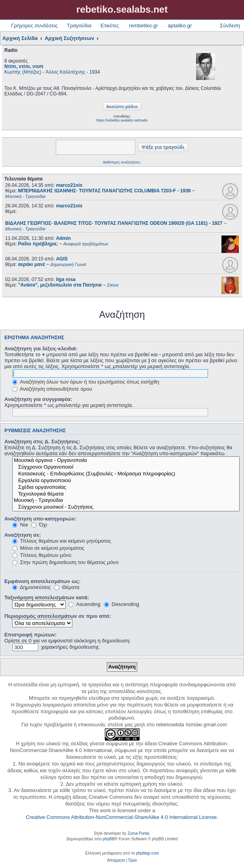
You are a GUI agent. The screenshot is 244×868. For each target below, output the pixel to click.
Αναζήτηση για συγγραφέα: (38, 399)
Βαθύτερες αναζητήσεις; (122, 162)
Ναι (20, 525)
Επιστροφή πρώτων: (30, 635)
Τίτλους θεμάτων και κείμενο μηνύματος (62, 541)
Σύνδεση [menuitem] (230, 26)
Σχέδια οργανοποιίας (126, 487)
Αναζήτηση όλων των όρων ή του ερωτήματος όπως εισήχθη (86, 382)
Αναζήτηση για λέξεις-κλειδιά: (41, 349)
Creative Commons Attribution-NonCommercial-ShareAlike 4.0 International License (121, 817)
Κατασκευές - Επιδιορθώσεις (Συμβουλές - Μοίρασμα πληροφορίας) (126, 474)
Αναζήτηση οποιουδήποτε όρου (52, 389)
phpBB (109, 839)
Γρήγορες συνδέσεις (34, 26)
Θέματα (67, 587)
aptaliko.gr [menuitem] (180, 26)
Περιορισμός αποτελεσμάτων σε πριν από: (58, 616)
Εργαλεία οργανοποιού (126, 481)
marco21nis (69, 185)
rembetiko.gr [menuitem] (143, 26)
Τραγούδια (79, 26)
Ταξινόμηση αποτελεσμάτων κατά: (47, 597)
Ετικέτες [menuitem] (110, 26)
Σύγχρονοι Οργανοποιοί (126, 467)
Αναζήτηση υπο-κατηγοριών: (40, 519)
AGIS (62, 259)
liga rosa (66, 279)
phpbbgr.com (148, 853)
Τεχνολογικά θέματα (126, 494)
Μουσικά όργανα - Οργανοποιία (126, 461)
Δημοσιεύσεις (31, 587)
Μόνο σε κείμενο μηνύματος (48, 548)
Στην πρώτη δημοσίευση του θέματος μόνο (65, 562)
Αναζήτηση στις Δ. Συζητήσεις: (42, 442)
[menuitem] (116, 860)
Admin (63, 238)
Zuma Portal (138, 833)
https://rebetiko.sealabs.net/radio (122, 120)
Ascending (84, 604)
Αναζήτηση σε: (23, 535)
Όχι (39, 525)
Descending (122, 604)
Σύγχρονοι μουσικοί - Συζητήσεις (126, 507)
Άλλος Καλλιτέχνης (65, 72)
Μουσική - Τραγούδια (126, 500)
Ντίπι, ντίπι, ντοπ (24, 66)
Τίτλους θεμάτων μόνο (42, 555)
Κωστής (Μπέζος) (23, 72)
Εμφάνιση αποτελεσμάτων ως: (43, 581)
